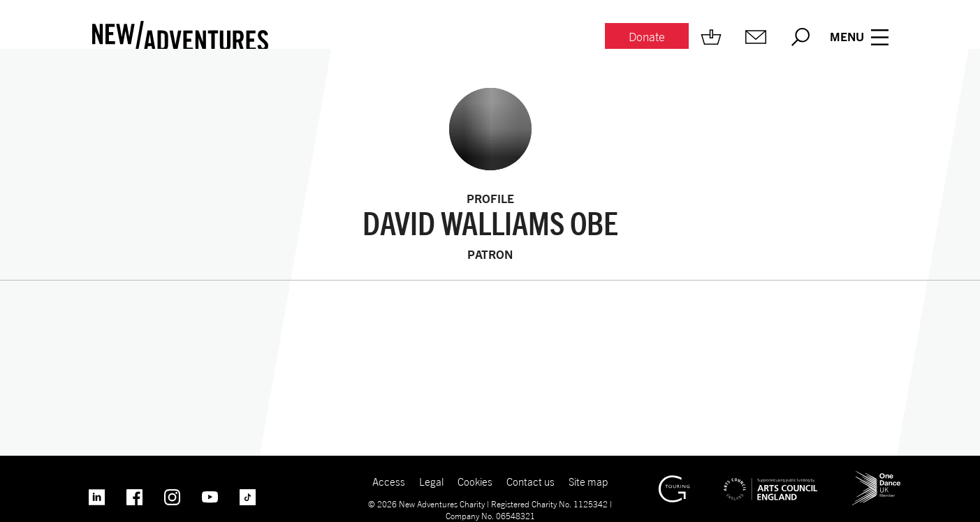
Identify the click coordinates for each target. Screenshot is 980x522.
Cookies (475, 482)
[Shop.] (711, 37)
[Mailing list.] (756, 37)
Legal (431, 482)
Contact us (531, 482)
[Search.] (800, 37)
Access (389, 482)
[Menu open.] (859, 37)
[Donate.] (647, 37)
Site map (588, 482)
